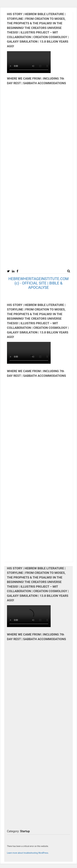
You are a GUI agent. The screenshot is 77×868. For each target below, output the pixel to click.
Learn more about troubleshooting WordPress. (28, 853)
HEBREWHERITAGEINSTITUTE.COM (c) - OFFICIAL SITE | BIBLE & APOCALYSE (39, 283)
